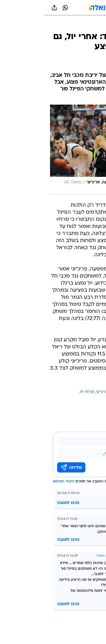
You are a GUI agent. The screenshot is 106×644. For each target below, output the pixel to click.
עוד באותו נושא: (87, 392)
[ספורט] (94, 26)
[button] (82, 8)
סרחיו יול (42, 392)
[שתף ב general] (10, 8)
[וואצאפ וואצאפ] (21, 8)
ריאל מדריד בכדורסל (83, 399)
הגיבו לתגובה (24, 503)
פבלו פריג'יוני (62, 392)
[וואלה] (53, 8)
